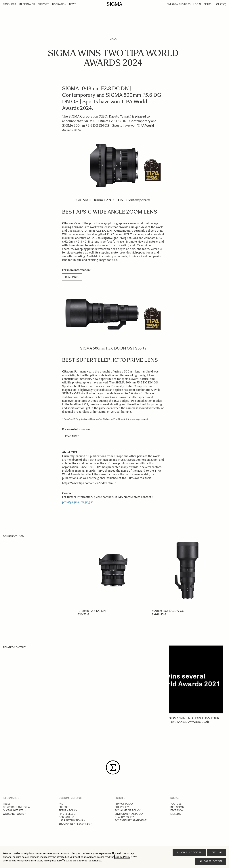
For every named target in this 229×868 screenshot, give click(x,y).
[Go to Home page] (115, 4)
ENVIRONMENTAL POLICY (129, 814)
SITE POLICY (122, 807)
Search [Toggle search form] (208, 4)
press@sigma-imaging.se (78, 502)
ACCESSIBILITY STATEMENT (131, 820)
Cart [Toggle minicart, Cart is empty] (221, 4)
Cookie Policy (122, 857)
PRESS (7, 804)
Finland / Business (179, 4)
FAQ (61, 804)
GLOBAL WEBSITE (13, 810)
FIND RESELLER (68, 814)
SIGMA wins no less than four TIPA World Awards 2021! (194, 720)
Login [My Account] (197, 4)
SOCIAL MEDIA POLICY (128, 810)
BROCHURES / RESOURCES (74, 824)
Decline (217, 853)
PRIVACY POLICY (124, 804)
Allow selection (211, 861)
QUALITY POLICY (124, 817)
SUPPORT (64, 807)
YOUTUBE (176, 804)
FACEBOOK (177, 810)
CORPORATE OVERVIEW (17, 807)
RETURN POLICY (68, 810)
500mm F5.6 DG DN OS (168, 611)
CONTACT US (66, 817)
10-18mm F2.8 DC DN (92, 611)
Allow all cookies (189, 853)
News (113, 39)
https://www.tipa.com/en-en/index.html (88, 483)
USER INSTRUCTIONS (71, 820)
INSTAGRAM (177, 807)
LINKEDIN (176, 814)
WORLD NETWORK (13, 814)
